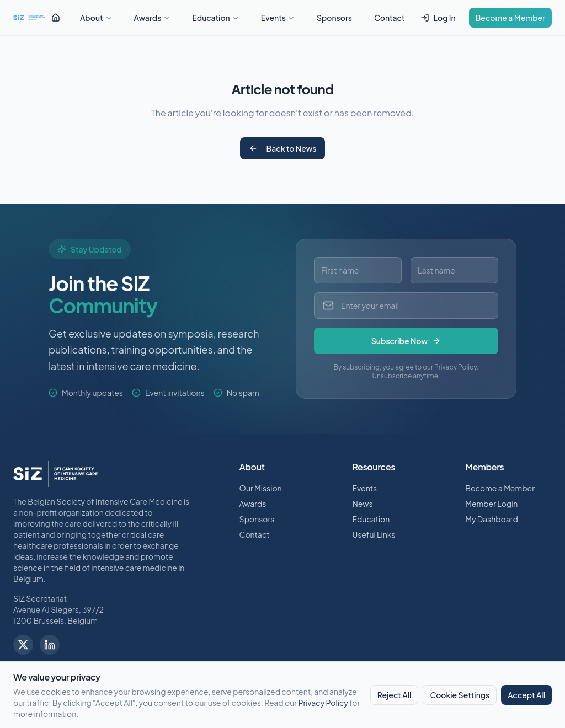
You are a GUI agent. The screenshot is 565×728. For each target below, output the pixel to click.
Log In (438, 18)
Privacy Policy (323, 703)
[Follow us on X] (23, 645)
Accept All (526, 695)
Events (278, 18)
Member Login (491, 504)
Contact (390, 18)
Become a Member (510, 18)
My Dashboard (492, 519)
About (96, 18)
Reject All (395, 695)
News (362, 504)
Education (215, 18)
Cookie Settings (460, 695)
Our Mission (261, 488)
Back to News (283, 148)
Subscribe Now (406, 341)
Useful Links (374, 534)
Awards (152, 18)
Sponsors (334, 18)
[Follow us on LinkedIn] (50, 645)
